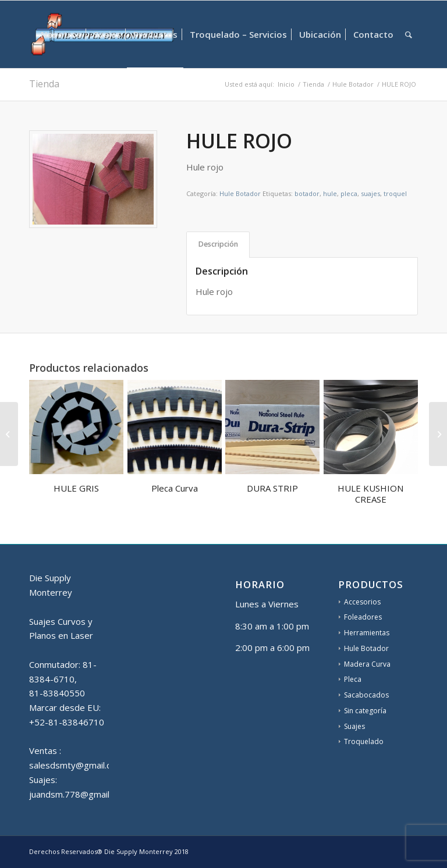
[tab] (218, 245)
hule (330, 193)
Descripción (218, 244)
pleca (349, 193)
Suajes (354, 726)
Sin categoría (365, 711)
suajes (370, 193)
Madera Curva (367, 664)
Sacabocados (366, 695)
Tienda (44, 84)
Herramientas (367, 633)
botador (307, 193)
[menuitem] (61, 34)
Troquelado (364, 741)
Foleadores (363, 617)
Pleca (353, 679)
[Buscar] (409, 34)
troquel (395, 193)
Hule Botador (240, 193)
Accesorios (362, 602)
